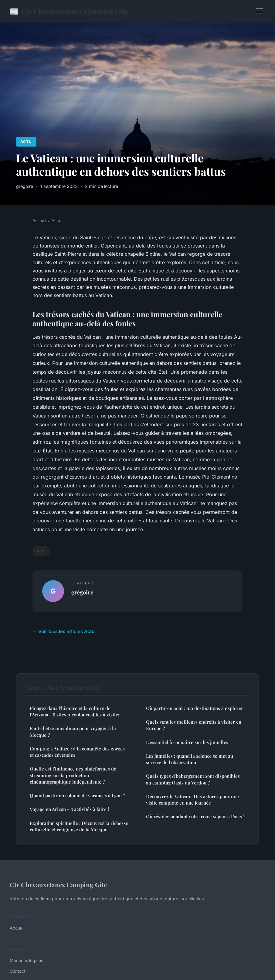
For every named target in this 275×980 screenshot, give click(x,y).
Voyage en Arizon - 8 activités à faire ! (69, 809)
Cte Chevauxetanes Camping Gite (69, 11)
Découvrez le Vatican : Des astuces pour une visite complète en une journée (192, 800)
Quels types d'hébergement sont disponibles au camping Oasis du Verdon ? (193, 779)
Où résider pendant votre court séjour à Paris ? (196, 816)
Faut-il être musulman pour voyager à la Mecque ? (73, 731)
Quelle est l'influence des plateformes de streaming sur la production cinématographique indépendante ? (73, 775)
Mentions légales (26, 960)
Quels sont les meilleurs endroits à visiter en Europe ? (194, 725)
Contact (18, 971)
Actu (26, 142)
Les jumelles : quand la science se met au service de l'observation (190, 759)
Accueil (39, 220)
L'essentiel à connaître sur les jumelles (187, 742)
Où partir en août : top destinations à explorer (195, 708)
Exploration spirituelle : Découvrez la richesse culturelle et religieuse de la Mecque (79, 826)
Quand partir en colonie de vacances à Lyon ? (77, 795)
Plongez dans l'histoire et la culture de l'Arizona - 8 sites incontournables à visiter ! (76, 711)
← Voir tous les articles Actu (63, 631)
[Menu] (259, 11)
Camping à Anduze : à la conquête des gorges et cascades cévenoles (77, 752)
